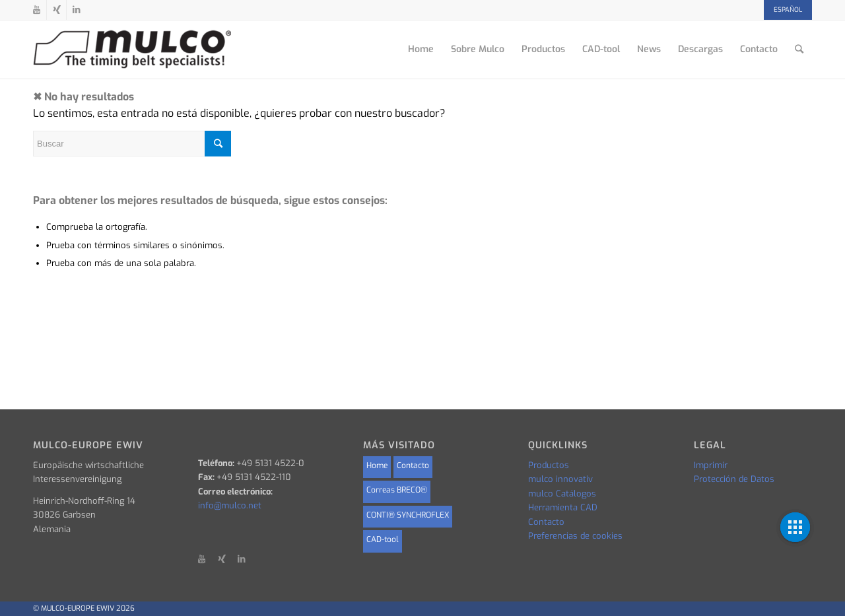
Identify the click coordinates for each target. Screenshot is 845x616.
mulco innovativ (560, 479)
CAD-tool (383, 539)
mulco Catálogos (562, 494)
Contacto (413, 465)
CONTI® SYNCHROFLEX (408, 515)
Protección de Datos (734, 479)
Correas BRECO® (397, 490)
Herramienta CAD (563, 507)
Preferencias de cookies (575, 536)
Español (788, 10)
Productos (549, 465)
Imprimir (711, 465)
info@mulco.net (230, 505)
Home (377, 465)
